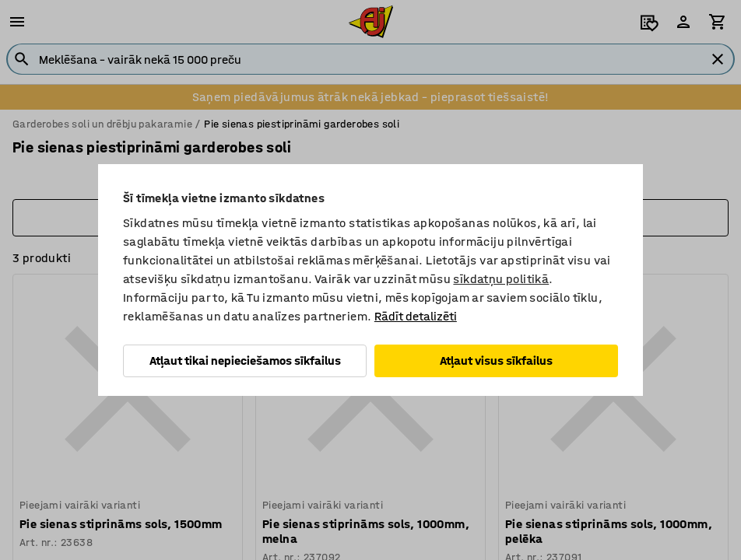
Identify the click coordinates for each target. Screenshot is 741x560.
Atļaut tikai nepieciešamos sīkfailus (245, 360)
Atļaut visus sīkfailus (496, 360)
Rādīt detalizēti (416, 316)
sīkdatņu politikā (501, 279)
